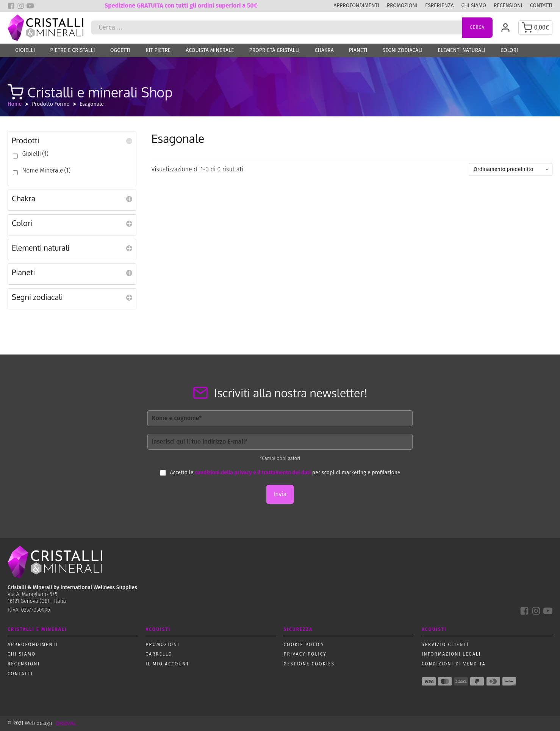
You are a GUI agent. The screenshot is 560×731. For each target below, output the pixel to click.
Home (15, 104)
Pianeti (358, 50)
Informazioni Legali (451, 654)
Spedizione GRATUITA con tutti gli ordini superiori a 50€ (181, 5)
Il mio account (167, 664)
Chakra (324, 50)
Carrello (159, 654)
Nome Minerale (46, 170)
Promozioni (402, 5)
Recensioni (508, 5)
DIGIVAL (66, 723)
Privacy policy (305, 654)
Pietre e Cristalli (72, 50)
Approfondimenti (356, 5)
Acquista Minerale (210, 50)
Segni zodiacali (402, 50)
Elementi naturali (461, 50)
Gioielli (25, 50)
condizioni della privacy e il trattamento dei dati (253, 473)
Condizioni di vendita (454, 664)
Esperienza (440, 5)
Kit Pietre (158, 50)
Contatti (541, 5)
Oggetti (120, 50)
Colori (509, 50)
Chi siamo (473, 5)
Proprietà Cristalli (275, 50)
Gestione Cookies (309, 664)
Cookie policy (304, 645)
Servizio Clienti (445, 645)
